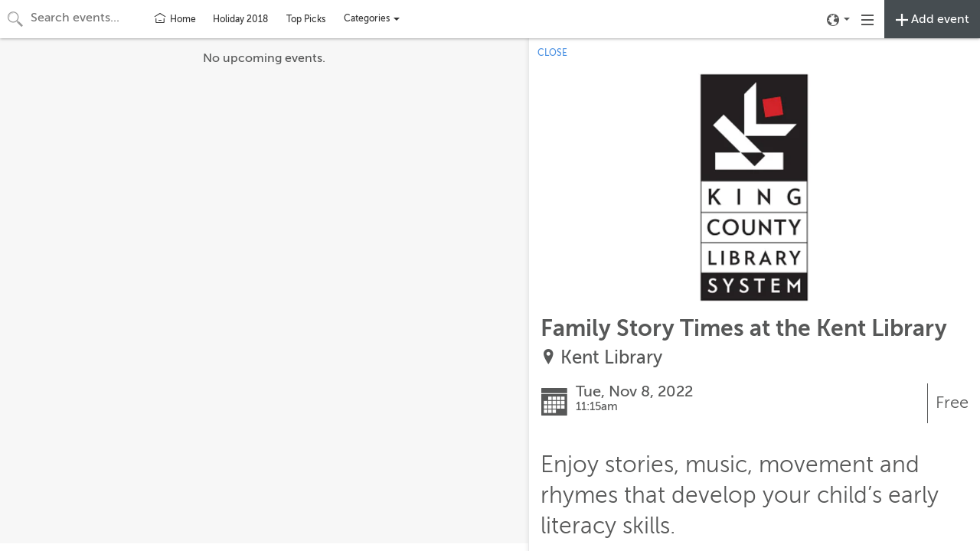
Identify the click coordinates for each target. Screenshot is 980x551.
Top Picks (306, 19)
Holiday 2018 (240, 19)
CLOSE (552, 53)
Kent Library (611, 358)
